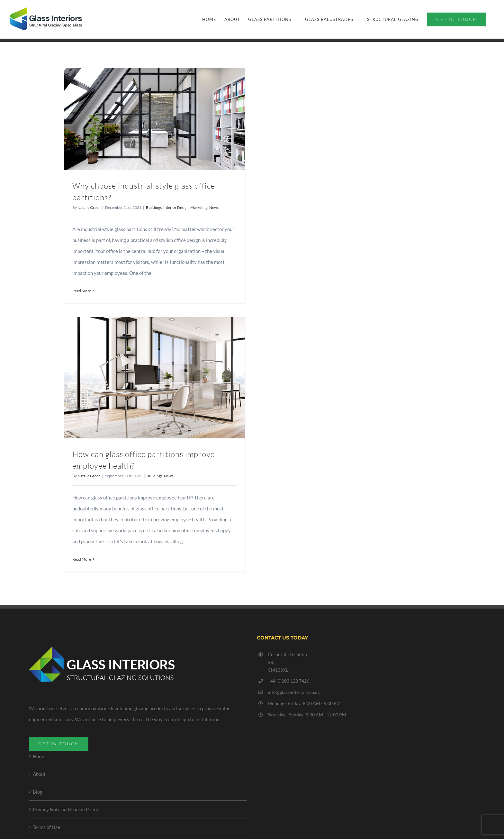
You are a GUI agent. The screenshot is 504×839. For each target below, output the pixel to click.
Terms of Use (46, 827)
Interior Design (176, 207)
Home (39, 756)
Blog (38, 792)
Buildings (154, 207)
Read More (82, 291)
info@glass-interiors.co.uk (294, 692)
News (214, 207)
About (39, 774)
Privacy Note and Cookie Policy (66, 809)
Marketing (199, 207)
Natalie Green (89, 207)
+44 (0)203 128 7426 (288, 681)
